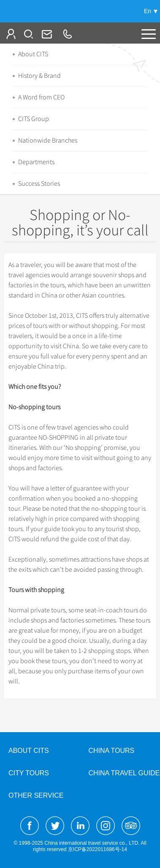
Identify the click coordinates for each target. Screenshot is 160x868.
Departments (36, 162)
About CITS (33, 54)
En (148, 11)
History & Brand (39, 76)
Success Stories (39, 184)
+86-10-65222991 (67, 34)
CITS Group (34, 119)
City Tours (29, 773)
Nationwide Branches (48, 141)
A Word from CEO (41, 97)
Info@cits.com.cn (46, 34)
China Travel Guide (124, 773)
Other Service (36, 795)
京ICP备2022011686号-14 (98, 849)
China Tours (112, 751)
